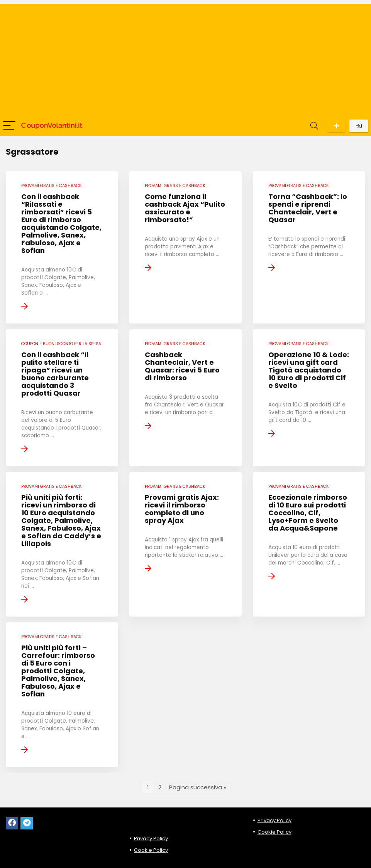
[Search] (314, 126)
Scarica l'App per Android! (336, 126)
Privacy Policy (151, 839)
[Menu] (9, 126)
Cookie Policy (151, 850)
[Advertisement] (185, 58)
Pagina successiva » (198, 787)
